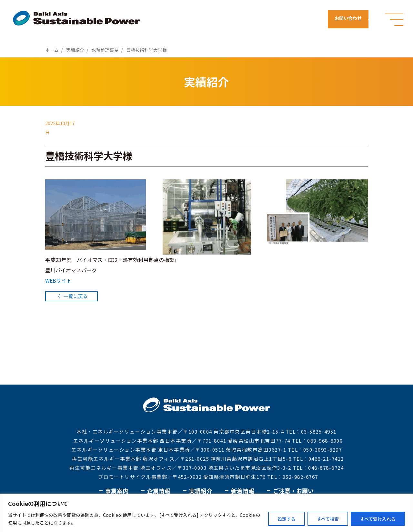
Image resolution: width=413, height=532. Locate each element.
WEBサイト (58, 280)
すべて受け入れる (378, 519)
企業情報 (159, 491)
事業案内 (117, 491)
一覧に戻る (77, 296)
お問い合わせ (351, 19)
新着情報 (243, 491)
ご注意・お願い (293, 491)
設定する (287, 519)
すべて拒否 (328, 519)
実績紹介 (201, 491)
